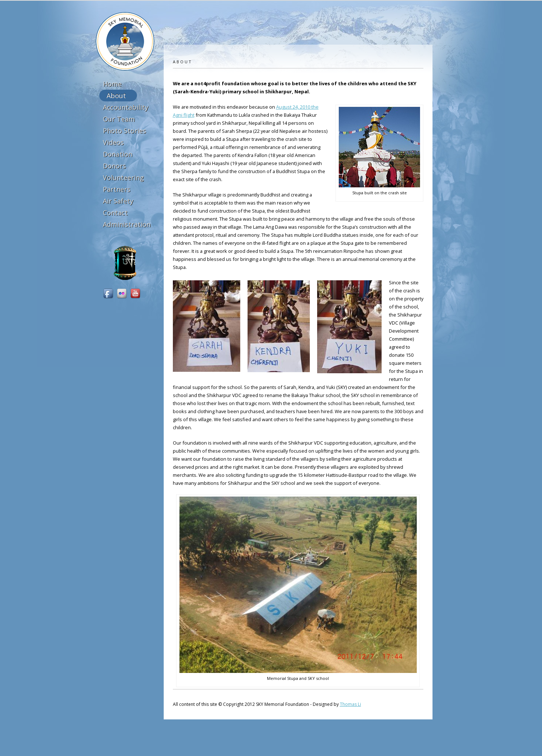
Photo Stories (125, 131)
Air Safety (118, 201)
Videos (113, 142)
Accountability (126, 107)
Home (112, 84)
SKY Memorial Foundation (125, 41)
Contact (115, 213)
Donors (114, 166)
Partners (117, 189)
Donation (118, 154)
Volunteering (123, 177)
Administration (127, 224)
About (116, 96)
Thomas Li (350, 704)
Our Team (119, 119)
